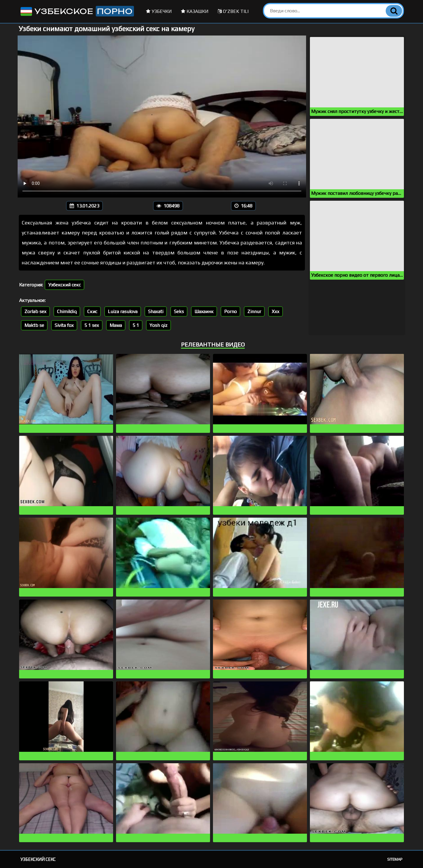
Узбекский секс (64, 285)
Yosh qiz (158, 325)
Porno (230, 311)
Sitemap (395, 859)
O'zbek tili (233, 11)
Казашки (195, 11)
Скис (92, 311)
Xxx (276, 311)
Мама (116, 325)
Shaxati (156, 311)
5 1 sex (92, 325)
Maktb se (34, 325)
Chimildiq (67, 311)
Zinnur (254, 311)
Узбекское (77, 11)
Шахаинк (204, 311)
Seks (179, 311)
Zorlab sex (35, 311)
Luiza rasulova (123, 311)
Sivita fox (64, 325)
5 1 (136, 325)
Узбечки (159, 11)
